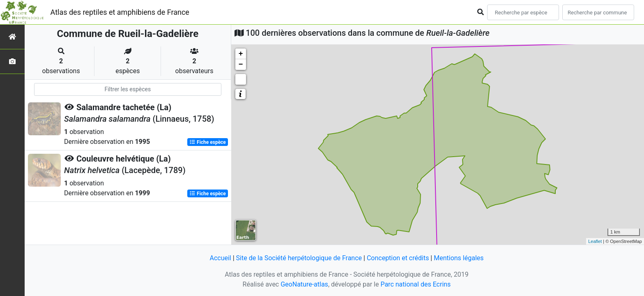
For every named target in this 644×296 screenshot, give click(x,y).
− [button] (241, 65)
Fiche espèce (208, 142)
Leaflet (595, 241)
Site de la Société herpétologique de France (299, 258)
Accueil (220, 258)
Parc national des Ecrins (415, 284)
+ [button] (241, 54)
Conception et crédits (398, 258)
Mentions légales (459, 258)
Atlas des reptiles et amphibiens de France (120, 12)
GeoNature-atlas (304, 284)
